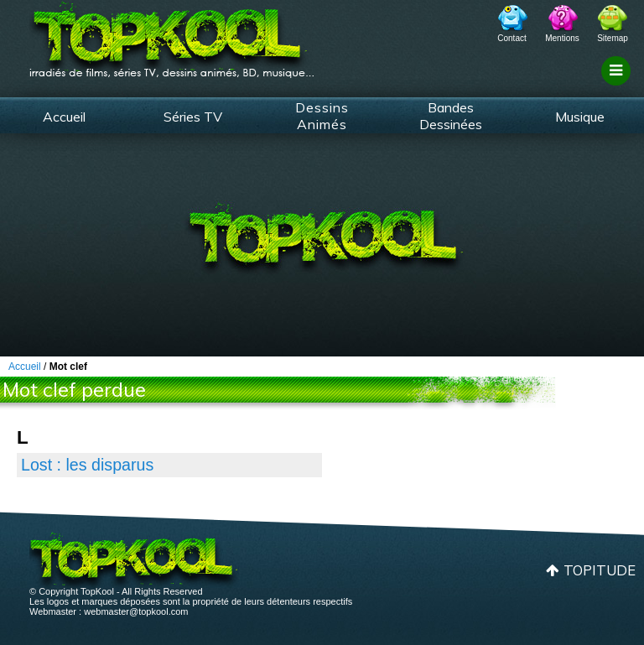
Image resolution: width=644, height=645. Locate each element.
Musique (580, 117)
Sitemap (613, 38)
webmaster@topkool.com (136, 611)
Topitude (600, 570)
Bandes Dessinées (451, 116)
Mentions (562, 38)
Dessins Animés (322, 116)
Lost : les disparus (87, 465)
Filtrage (618, 86)
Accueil (64, 117)
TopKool (172, 34)
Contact (512, 38)
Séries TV (193, 117)
